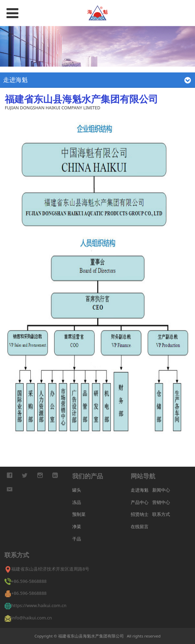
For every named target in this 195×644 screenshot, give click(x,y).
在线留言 (140, 526)
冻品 (77, 502)
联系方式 (161, 514)
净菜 (77, 526)
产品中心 (140, 502)
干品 (77, 539)
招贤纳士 (140, 514)
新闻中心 (161, 490)
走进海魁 (140, 490)
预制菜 (79, 514)
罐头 (77, 490)
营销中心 (161, 502)
